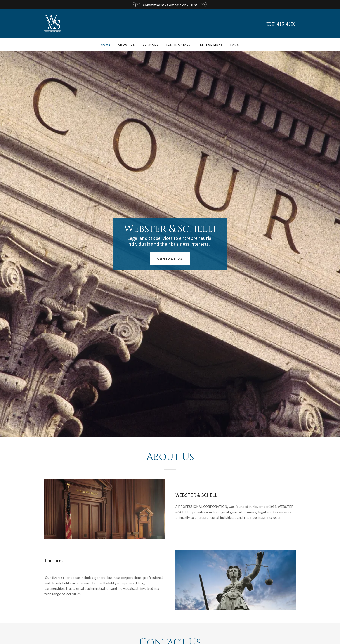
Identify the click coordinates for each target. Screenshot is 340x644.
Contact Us (170, 259)
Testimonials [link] (178, 45)
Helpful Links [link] (210, 45)
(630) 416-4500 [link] (280, 24)
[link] (53, 23)
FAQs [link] (235, 45)
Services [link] (151, 45)
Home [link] (106, 45)
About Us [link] (127, 45)
